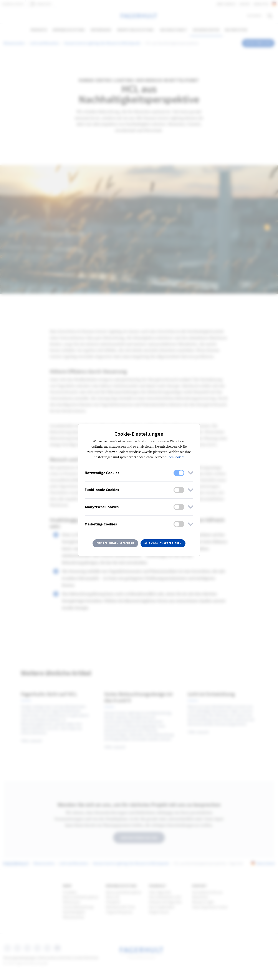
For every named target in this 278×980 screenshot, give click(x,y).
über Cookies (176, 457)
